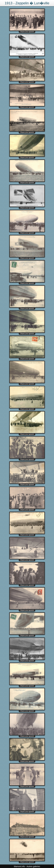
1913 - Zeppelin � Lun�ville (27, 3)
